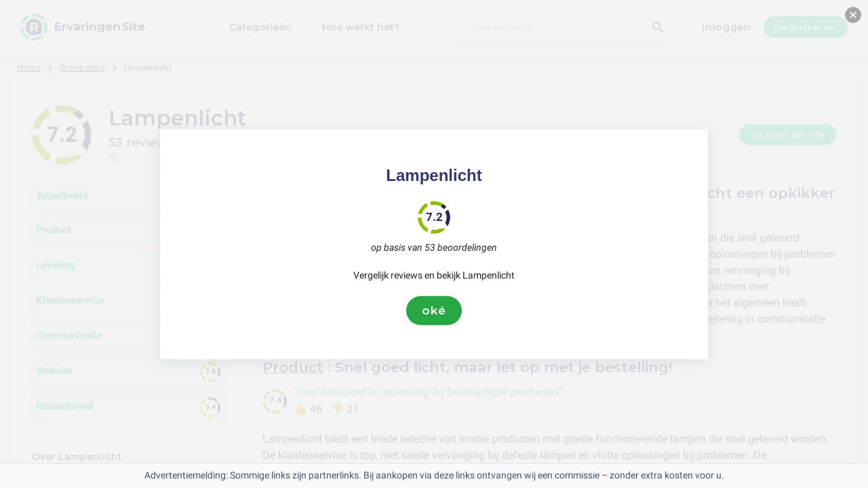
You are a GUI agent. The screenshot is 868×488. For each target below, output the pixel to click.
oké (434, 310)
